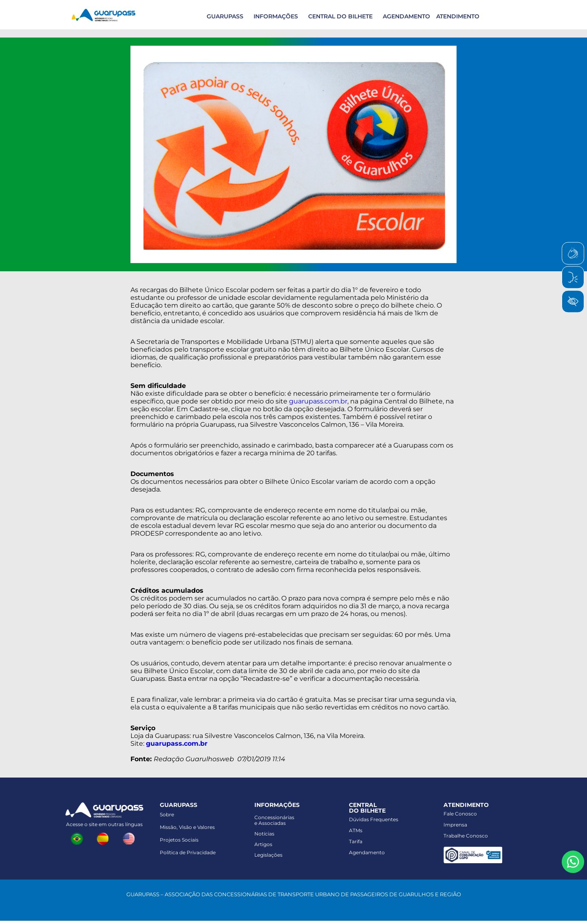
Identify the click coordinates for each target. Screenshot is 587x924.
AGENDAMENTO (406, 16)
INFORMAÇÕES (276, 16)
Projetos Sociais (179, 840)
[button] (224, 16)
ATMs (356, 830)
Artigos (263, 844)
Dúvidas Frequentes (374, 819)
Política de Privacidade (188, 852)
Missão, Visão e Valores (187, 827)
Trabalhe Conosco (466, 836)
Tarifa (356, 841)
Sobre (167, 814)
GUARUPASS (225, 16)
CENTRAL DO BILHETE (340, 16)
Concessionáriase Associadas (274, 820)
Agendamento (367, 852)
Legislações (268, 855)
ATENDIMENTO (458, 16)
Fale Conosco (460, 814)
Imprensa (455, 825)
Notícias (264, 834)
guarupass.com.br (318, 401)
